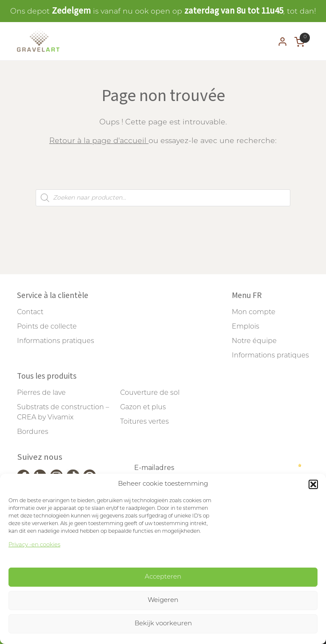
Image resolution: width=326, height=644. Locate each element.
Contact (30, 312)
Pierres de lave (41, 393)
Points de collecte (47, 327)
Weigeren (163, 600)
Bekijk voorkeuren (163, 624)
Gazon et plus (143, 408)
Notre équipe (254, 341)
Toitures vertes (145, 422)
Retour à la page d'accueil (99, 141)
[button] (313, 484)
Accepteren (163, 577)
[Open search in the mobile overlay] (163, 198)
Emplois (246, 327)
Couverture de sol (150, 393)
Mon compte (254, 312)
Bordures (33, 432)
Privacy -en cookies (34, 545)
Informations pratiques (56, 341)
